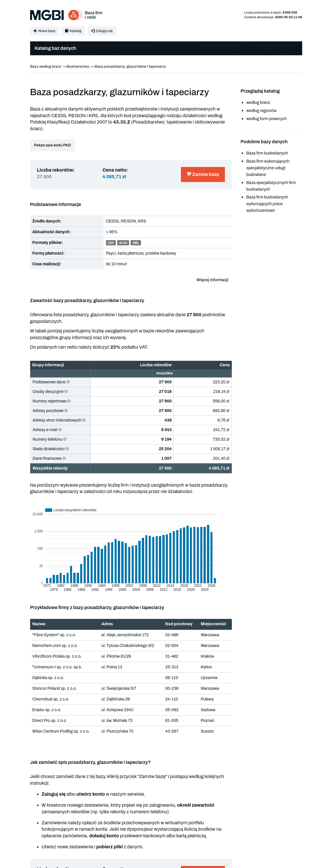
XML (136, 243)
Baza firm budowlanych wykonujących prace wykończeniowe (267, 204)
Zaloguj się (102, 31)
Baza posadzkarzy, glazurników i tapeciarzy (130, 67)
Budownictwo (78, 67)
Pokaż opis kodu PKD (53, 145)
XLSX (123, 243)
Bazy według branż (46, 67)
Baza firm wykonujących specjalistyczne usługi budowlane (268, 168)
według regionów (261, 111)
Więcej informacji (212, 280)
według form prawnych (266, 119)
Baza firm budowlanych (267, 153)
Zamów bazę (203, 174)
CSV (111, 243)
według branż (258, 103)
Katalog (73, 31)
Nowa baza (44, 31)
